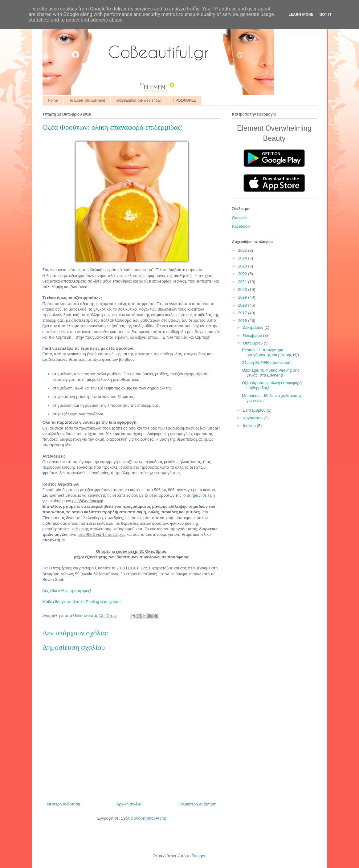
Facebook (241, 226)
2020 (243, 289)
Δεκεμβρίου (254, 327)
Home (53, 100)
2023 (243, 266)
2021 (243, 282)
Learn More (301, 14)
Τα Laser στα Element (87, 100)
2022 (243, 274)
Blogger (198, 856)
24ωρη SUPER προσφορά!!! (267, 363)
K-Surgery (191, 495)
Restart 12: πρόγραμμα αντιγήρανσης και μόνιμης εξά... (272, 352)
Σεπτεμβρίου (255, 410)
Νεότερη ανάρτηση (64, 804)
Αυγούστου (253, 418)
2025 (243, 250)
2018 (243, 305)
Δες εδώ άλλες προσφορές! (67, 591)
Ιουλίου (250, 426)
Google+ (240, 218)
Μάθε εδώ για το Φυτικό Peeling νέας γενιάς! (82, 602)
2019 (243, 297)
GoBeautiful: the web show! (139, 100)
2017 (243, 313)
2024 (243, 258)
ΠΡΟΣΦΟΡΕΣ (185, 100)
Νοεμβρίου (253, 335)
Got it (325, 14)
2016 (243, 321)
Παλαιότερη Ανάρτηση (197, 804)
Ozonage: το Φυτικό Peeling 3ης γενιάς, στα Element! (271, 373)
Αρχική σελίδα (129, 804)
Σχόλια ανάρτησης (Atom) (143, 818)
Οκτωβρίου (253, 343)
